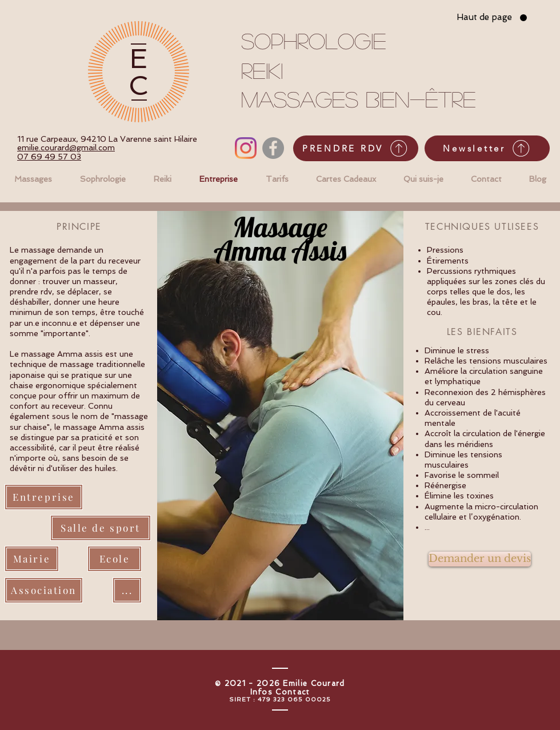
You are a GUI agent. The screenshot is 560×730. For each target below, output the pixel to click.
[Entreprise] (44, 497)
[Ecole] (115, 559)
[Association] (44, 590)
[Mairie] (32, 559)
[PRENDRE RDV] (356, 148)
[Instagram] (246, 148)
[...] (127, 590)
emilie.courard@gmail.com (66, 147)
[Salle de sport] (101, 528)
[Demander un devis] (480, 559)
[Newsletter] (487, 148)
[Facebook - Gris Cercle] (273, 148)
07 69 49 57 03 (49, 157)
